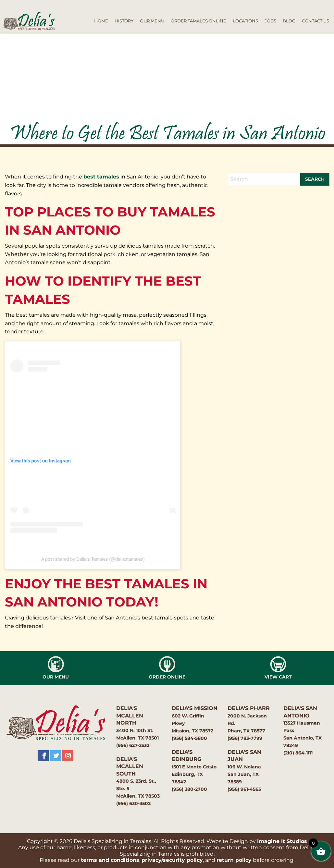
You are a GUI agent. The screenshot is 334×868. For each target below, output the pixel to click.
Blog (289, 21)
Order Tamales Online (198, 21)
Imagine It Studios (282, 841)
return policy (234, 860)
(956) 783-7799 (245, 738)
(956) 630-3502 (133, 803)
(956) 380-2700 (189, 789)
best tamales (101, 177)
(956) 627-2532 (133, 745)
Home (101, 21)
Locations (245, 21)
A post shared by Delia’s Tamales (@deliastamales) (93, 559)
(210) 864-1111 (298, 753)
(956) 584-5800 (189, 738)
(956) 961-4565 (244, 789)
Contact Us (315, 21)
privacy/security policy (172, 860)
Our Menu (152, 21)
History (124, 21)
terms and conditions (110, 860)
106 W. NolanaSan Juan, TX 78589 (244, 774)
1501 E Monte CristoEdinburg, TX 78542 (194, 774)
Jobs (270, 21)
